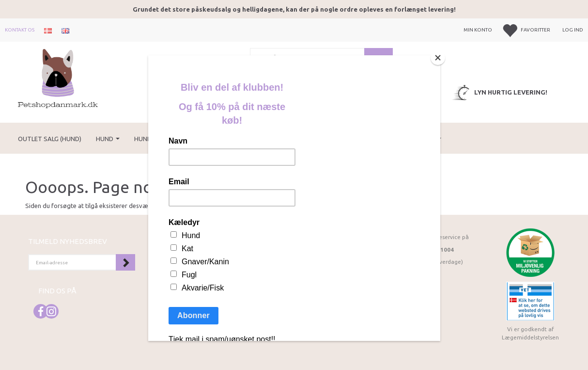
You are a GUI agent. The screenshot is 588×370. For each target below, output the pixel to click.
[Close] (438, 58)
